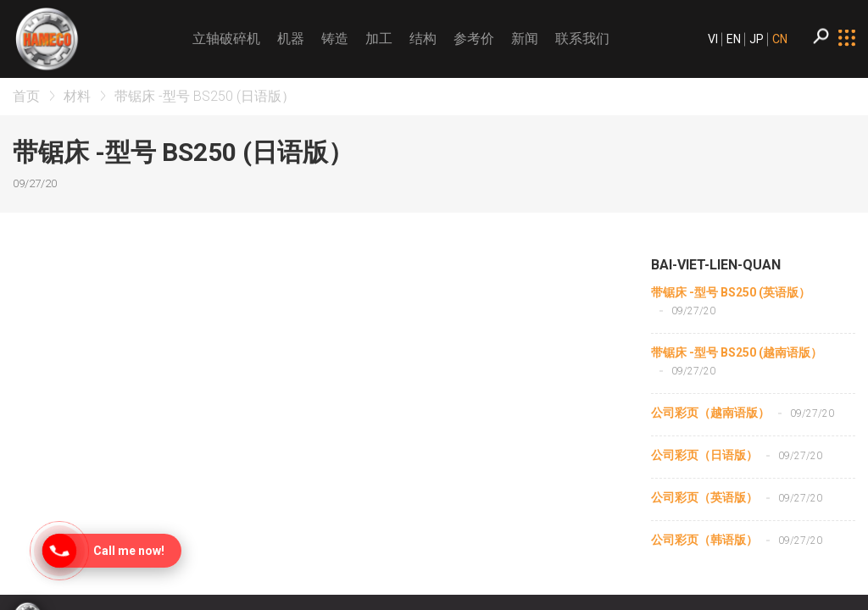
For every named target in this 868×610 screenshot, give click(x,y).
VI (713, 39)
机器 (291, 39)
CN (780, 39)
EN (734, 39)
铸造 (335, 39)
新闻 (525, 39)
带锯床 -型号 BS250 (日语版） (205, 96)
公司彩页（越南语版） (710, 413)
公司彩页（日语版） (704, 455)
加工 (379, 39)
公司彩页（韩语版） (704, 540)
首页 (26, 96)
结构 (423, 39)
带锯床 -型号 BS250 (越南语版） (737, 352)
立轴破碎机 (226, 39)
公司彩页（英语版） (704, 497)
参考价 (474, 39)
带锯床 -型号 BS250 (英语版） (731, 292)
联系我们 (582, 39)
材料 (77, 96)
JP (757, 39)
